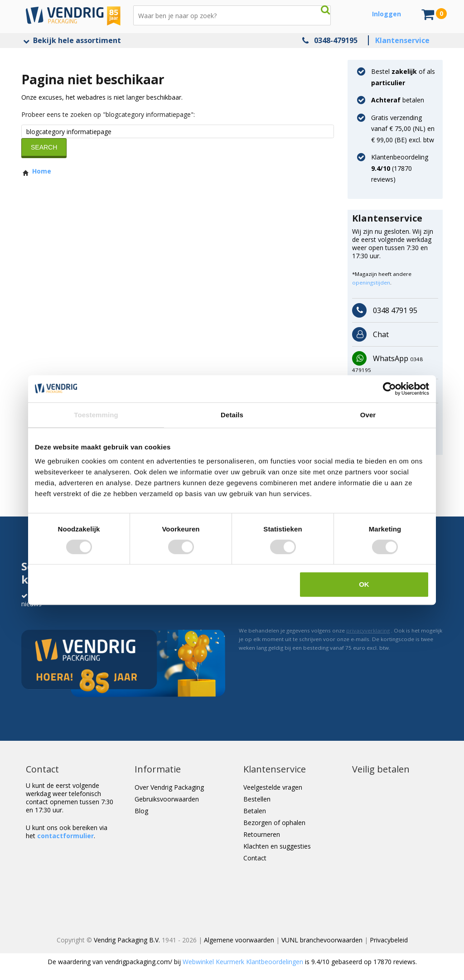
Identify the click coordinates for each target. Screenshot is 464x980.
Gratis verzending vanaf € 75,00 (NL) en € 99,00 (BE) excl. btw (403, 129)
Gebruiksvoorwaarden (167, 799)
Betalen (255, 811)
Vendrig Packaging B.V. (127, 940)
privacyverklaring (368, 630)
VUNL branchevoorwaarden (322, 940)
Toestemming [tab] (96, 415)
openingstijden (371, 282)
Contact (255, 858)
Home (36, 171)
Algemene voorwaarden (239, 940)
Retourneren (262, 834)
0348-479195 (336, 40)
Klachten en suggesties (277, 846)
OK (364, 584)
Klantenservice (402, 40)
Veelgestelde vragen (273, 787)
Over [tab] (368, 415)
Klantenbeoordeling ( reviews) (400, 168)
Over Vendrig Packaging (169, 787)
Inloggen (387, 14)
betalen (398, 100)
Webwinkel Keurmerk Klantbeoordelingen (243, 962)
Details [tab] (232, 415)
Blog (141, 811)
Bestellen (257, 799)
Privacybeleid (389, 940)
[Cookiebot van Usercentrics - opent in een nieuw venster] (389, 389)
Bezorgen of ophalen (274, 823)
